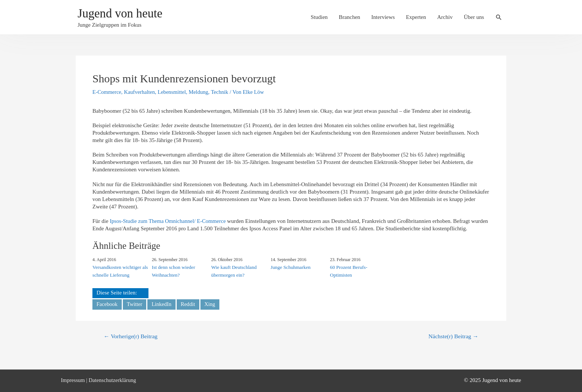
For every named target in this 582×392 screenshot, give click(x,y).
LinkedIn (163, 304)
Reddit (190, 304)
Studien (319, 17)
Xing (212, 304)
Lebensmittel (174, 92)
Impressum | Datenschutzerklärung (100, 380)
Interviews (383, 17)
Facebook (107, 304)
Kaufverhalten (141, 92)
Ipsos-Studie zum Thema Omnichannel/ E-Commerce (170, 221)
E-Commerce (107, 92)
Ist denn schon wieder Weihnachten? (173, 271)
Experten (416, 17)
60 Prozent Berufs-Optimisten (348, 271)
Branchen (349, 17)
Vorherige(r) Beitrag (132, 337)
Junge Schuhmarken (290, 267)
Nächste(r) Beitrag (452, 337)
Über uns (474, 17)
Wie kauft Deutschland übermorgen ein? (233, 271)
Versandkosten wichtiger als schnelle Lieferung (120, 271)
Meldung (202, 92)
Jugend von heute (123, 14)
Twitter (135, 304)
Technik (223, 92)
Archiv (445, 17)
